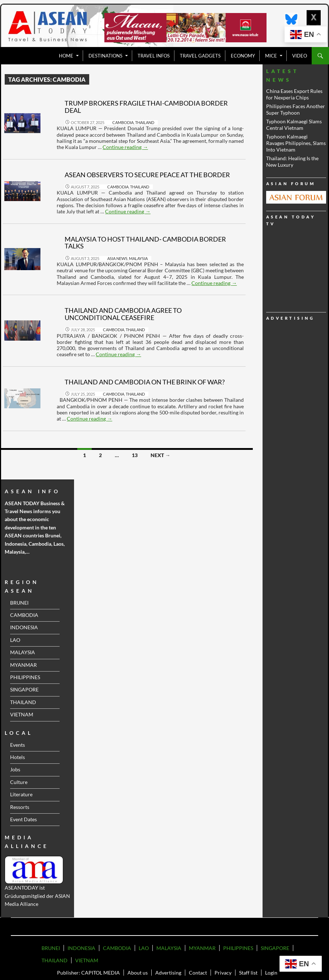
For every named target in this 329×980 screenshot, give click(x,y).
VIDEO (300, 56)
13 (135, 455)
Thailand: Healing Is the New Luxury (292, 161)
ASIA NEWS (117, 258)
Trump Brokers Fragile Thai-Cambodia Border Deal (146, 107)
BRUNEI (19, 603)
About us (138, 973)
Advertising (168, 973)
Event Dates (23, 819)
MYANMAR (23, 665)
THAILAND (145, 122)
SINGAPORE (24, 689)
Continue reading (125, 147)
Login (271, 973)
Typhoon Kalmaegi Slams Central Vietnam (294, 125)
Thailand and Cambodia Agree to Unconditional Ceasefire (123, 314)
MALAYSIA (138, 258)
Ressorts (20, 807)
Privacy (223, 973)
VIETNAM (22, 714)
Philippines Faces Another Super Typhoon (296, 109)
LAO (15, 640)
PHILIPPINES (25, 677)
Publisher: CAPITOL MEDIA (88, 973)
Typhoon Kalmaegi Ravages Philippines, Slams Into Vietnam (296, 143)
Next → (160, 455)
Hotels (18, 757)
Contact (198, 973)
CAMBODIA (123, 122)
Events (18, 745)
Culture (19, 782)
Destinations (105, 56)
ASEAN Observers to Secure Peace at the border (147, 175)
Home (66, 56)
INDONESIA (24, 627)
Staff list (248, 973)
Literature (21, 794)
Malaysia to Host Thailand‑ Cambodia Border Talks (145, 243)
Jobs (15, 769)
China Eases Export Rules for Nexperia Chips (294, 94)
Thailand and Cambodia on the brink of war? (145, 382)
